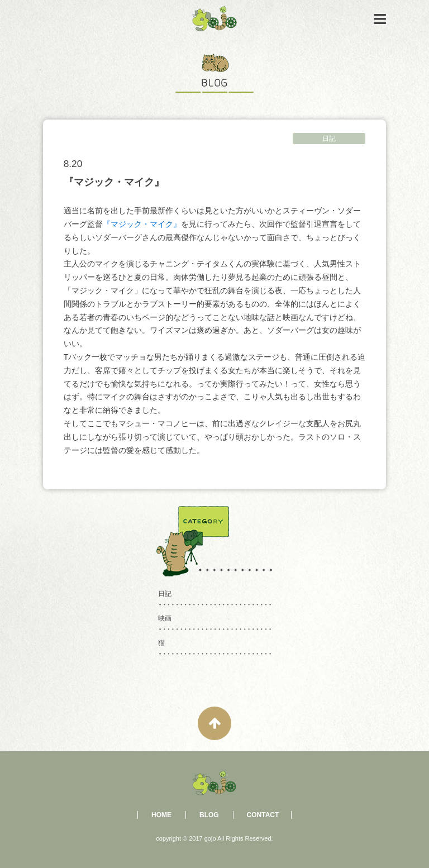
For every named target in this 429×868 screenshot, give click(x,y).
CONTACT (263, 815)
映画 (165, 618)
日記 (329, 139)
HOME (161, 815)
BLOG (209, 815)
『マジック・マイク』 (142, 224)
